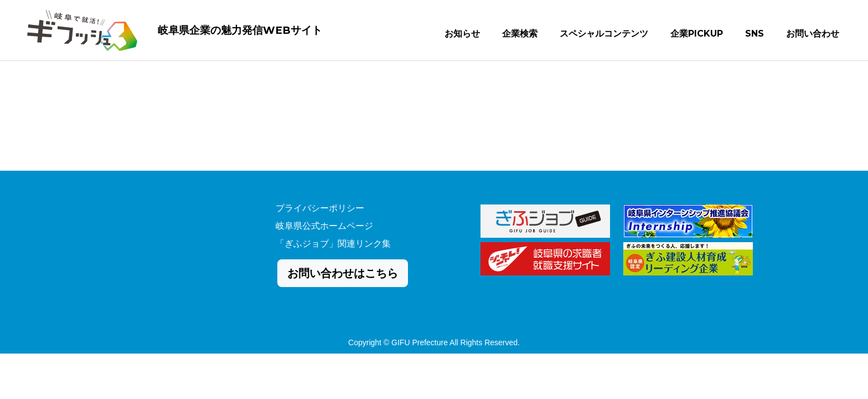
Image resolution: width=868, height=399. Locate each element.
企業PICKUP (697, 35)
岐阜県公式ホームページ (324, 226)
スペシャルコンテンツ (604, 35)
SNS (755, 35)
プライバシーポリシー (320, 208)
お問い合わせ (813, 35)
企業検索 (520, 35)
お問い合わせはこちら (343, 273)
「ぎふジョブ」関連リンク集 (333, 244)
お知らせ (462, 35)
